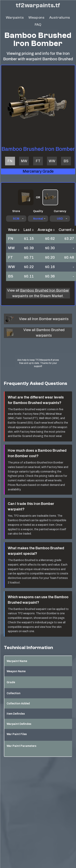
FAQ (38, 25)
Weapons (36, 18)
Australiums (60, 18)
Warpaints (15, 18)
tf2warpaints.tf (38, 5)
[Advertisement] (38, 352)
